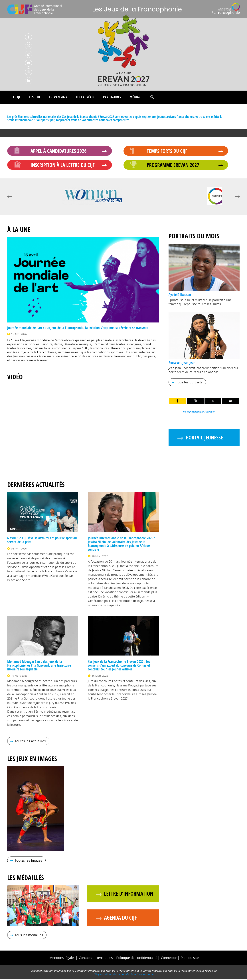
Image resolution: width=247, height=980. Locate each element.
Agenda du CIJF (120, 919)
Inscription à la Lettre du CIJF (63, 166)
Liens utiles (104, 959)
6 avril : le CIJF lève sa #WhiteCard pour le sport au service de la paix (42, 541)
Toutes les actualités (30, 742)
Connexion (169, 959)
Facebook (29, 37)
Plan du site (190, 959)
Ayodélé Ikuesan (180, 296)
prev (9, 198)
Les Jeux (35, 98)
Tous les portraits (189, 383)
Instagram (29, 72)
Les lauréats (85, 98)
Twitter (29, 46)
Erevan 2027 (58, 98)
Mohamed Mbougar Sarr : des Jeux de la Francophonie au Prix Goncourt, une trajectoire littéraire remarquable (39, 666)
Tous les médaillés (29, 936)
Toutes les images (28, 862)
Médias (135, 98)
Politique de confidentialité (137, 959)
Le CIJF (16, 98)
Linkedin (29, 81)
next (238, 198)
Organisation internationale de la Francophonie (124, 975)
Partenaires (112, 98)
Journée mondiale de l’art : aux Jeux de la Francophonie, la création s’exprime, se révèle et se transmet (78, 329)
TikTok (29, 55)
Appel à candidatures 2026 (59, 152)
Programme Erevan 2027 (173, 166)
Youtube (29, 63)
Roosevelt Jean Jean (182, 364)
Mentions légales (62, 959)
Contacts (85, 959)
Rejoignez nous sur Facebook (199, 413)
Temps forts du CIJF (167, 152)
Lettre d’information (129, 895)
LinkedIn (231, 402)
